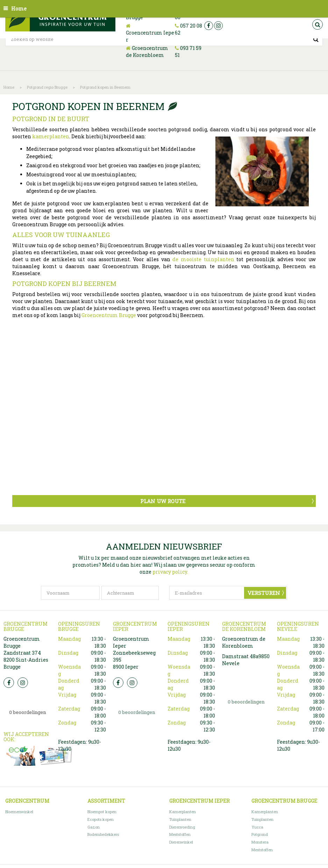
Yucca (257, 827)
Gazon (94, 827)
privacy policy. (170, 572)
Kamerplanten (183, 812)
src (318, 24)
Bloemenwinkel (19, 812)
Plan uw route (163, 501)
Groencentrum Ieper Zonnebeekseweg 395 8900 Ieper (134, 653)
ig (218, 26)
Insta (23, 683)
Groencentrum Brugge (109, 315)
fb (209, 26)
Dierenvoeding (182, 827)
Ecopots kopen (101, 819)
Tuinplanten (180, 819)
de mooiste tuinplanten (203, 259)
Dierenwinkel (181, 842)
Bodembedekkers (103, 834)
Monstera (260, 842)
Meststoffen (180, 834)
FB (9, 683)
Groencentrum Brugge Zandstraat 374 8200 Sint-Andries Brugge (26, 653)
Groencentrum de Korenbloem (147, 52)
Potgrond (260, 834)
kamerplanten (51, 136)
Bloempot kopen (102, 812)
